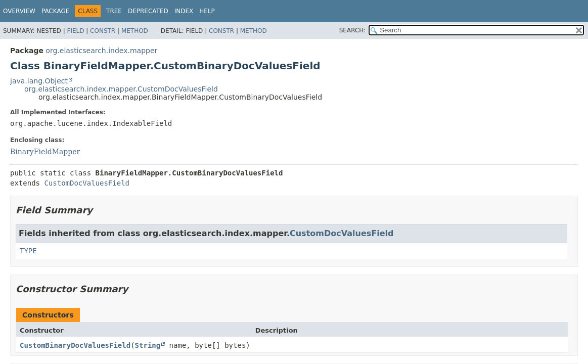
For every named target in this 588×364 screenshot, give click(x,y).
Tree (114, 11)
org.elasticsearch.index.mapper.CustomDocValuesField (121, 89)
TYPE (28, 251)
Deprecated (148, 11)
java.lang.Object (39, 81)
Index (184, 11)
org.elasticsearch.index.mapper (101, 51)
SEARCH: (353, 30)
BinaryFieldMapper (45, 152)
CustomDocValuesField (87, 183)
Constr (103, 31)
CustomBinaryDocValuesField (75, 345)
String (148, 345)
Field (75, 31)
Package (55, 11)
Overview (19, 11)
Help (207, 11)
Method (135, 31)
